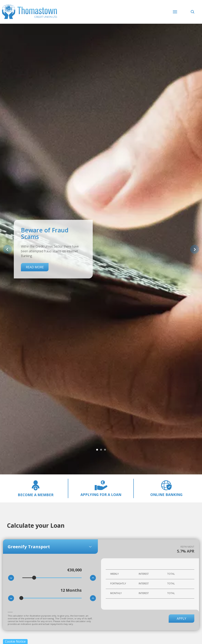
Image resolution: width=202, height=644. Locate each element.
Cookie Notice (15, 641)
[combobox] (50, 547)
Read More (35, 267)
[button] (193, 11)
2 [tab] (101, 450)
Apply (181, 619)
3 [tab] (105, 450)
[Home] (30, 10)
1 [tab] (97, 450)
